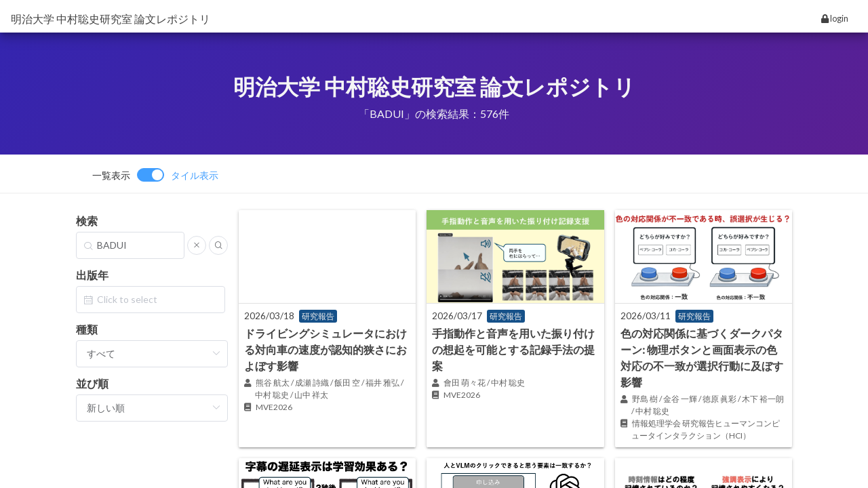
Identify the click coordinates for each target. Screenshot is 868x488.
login (835, 18)
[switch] (155, 175)
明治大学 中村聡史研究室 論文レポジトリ (111, 19)
